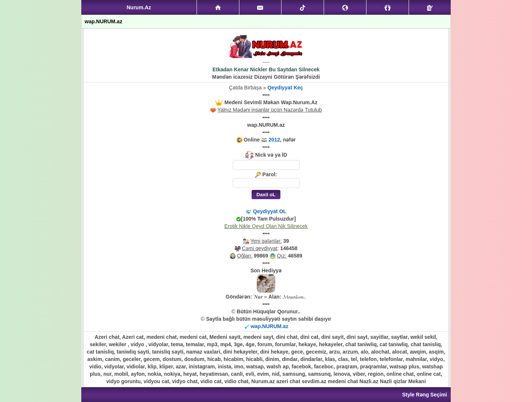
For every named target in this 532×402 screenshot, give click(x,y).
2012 (274, 140)
